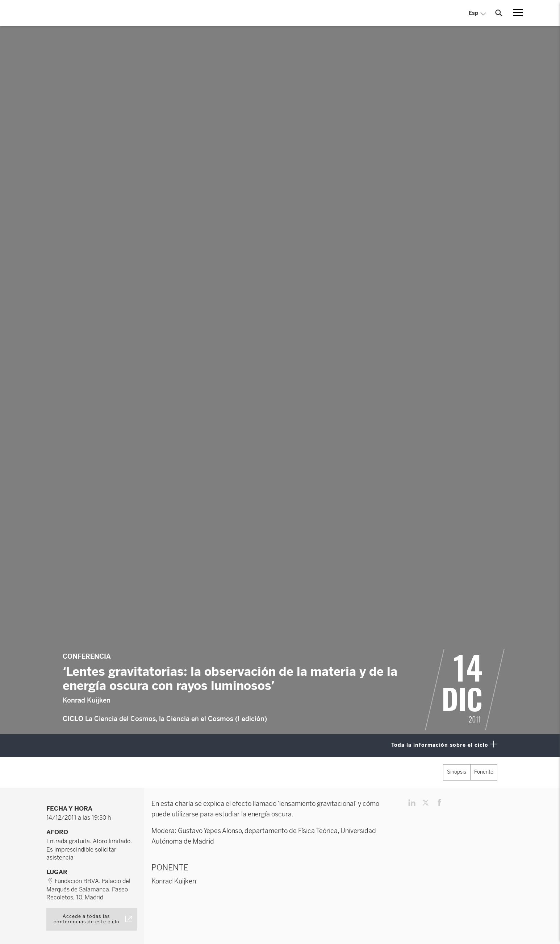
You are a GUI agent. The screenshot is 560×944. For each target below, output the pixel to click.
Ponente (484, 772)
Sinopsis (457, 772)
